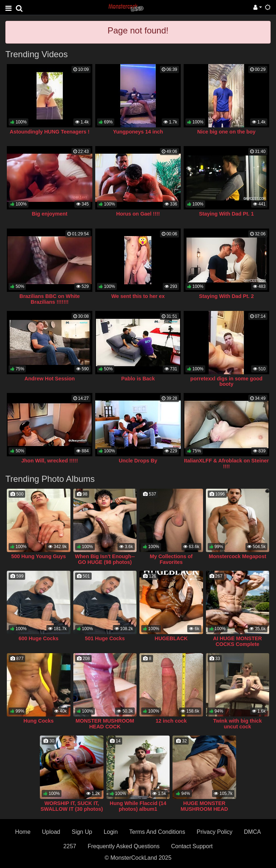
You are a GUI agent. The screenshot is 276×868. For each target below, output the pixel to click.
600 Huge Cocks (39, 638)
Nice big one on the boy (226, 132)
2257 (70, 846)
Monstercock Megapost (238, 556)
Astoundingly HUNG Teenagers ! (50, 132)
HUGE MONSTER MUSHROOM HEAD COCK (204, 809)
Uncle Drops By (138, 461)
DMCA (252, 832)
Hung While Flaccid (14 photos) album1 (138, 806)
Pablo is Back (138, 379)
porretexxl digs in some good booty (227, 381)
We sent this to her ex (138, 296)
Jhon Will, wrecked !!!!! (49, 461)
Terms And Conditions (157, 832)
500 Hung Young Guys (38, 556)
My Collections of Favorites (171, 559)
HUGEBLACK (171, 638)
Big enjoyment (49, 214)
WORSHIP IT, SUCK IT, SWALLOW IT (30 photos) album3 (72, 809)
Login (111, 832)
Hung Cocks (38, 721)
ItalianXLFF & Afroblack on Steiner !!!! (226, 464)
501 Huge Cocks (105, 638)
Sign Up (82, 832)
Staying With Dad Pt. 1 (227, 214)
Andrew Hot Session (50, 379)
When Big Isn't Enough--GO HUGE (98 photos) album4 (105, 562)
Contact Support (192, 846)
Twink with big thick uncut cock (238, 724)
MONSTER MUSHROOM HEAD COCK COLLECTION (105, 727)
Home (23, 832)
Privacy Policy (215, 832)
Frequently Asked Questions (124, 846)
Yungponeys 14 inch (138, 132)
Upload (51, 832)
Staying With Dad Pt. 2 (227, 296)
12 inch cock (171, 721)
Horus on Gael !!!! (138, 214)
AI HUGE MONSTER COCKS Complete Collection (238, 644)
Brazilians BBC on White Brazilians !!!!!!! (50, 299)
